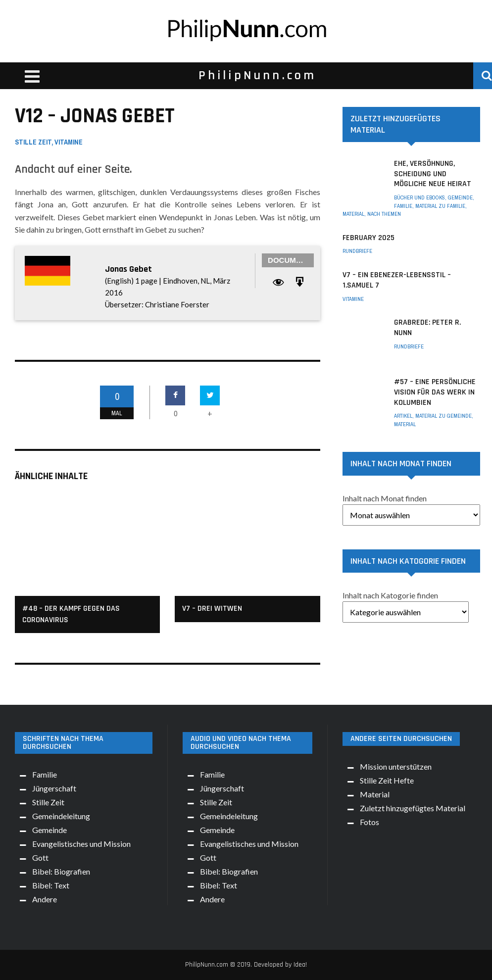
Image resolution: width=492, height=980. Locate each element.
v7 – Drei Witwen (212, 609)
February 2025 (369, 238)
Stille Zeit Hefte (387, 780)
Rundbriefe (357, 251)
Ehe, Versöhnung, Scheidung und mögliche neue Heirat (433, 174)
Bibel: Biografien (61, 871)
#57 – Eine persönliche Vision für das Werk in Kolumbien (435, 392)
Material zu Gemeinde (443, 416)
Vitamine (69, 142)
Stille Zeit (33, 142)
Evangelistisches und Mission (81, 844)
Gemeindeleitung (61, 816)
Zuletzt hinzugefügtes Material (413, 808)
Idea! (300, 965)
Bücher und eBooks (419, 197)
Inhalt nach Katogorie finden (390, 595)
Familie (403, 206)
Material (353, 214)
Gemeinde (460, 197)
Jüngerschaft (54, 788)
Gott (40, 857)
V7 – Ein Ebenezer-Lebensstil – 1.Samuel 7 (397, 280)
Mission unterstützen (396, 766)
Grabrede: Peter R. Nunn (427, 328)
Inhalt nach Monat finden (385, 498)
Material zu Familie (440, 206)
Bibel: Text (51, 885)
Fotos (369, 822)
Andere (45, 899)
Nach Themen (384, 214)
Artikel (403, 416)
